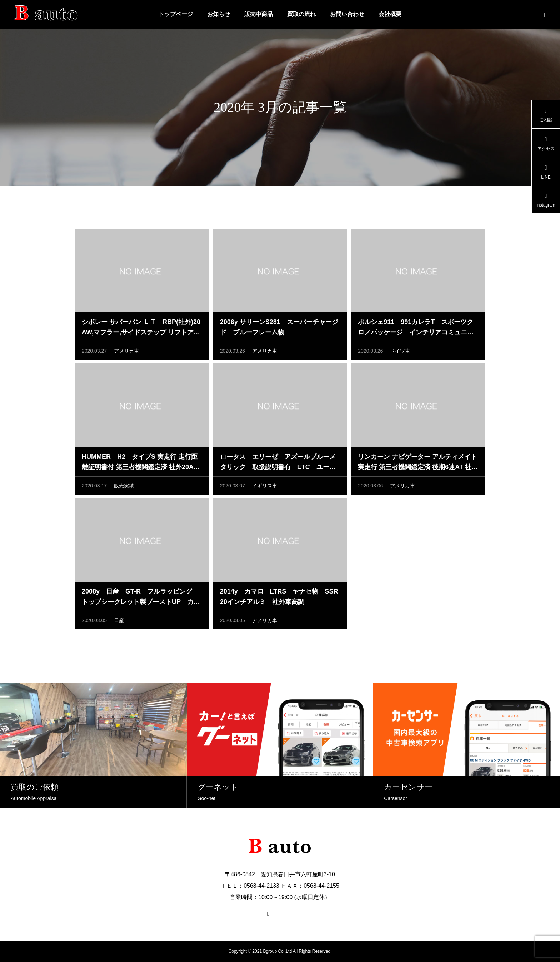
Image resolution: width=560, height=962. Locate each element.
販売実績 (124, 487)
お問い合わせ (347, 14)
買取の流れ (301, 14)
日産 (119, 622)
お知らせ (219, 14)
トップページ (176, 14)
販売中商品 (259, 14)
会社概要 (390, 14)
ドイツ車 (400, 353)
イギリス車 (265, 487)
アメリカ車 (126, 353)
